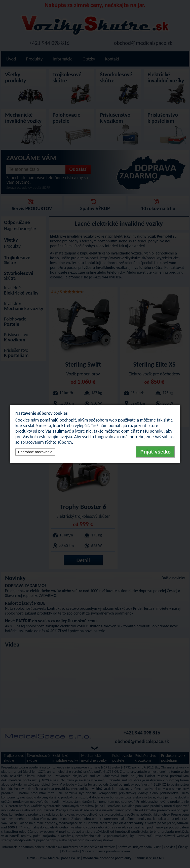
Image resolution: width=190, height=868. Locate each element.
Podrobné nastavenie (35, 452)
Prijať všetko (155, 452)
